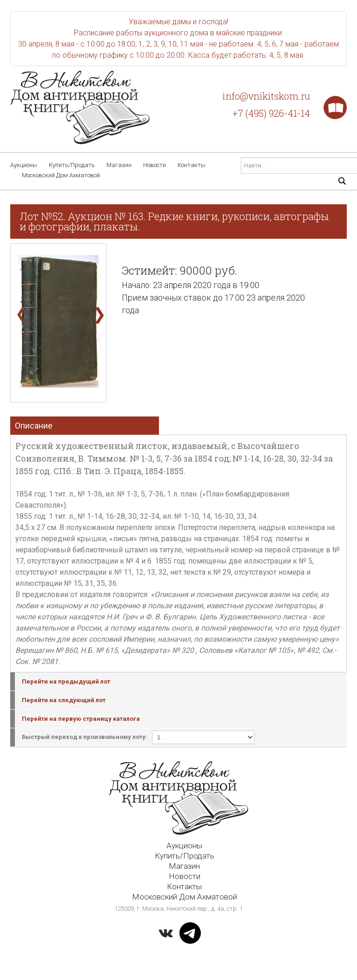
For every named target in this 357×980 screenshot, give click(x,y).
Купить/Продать (72, 165)
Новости (155, 165)
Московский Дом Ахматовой (61, 175)
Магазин (119, 165)
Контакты (192, 165)
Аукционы (24, 165)
